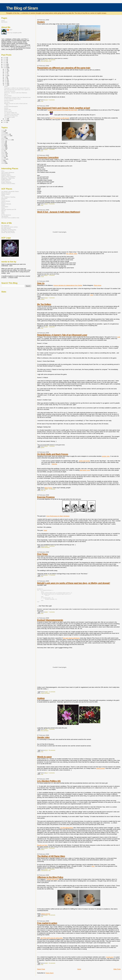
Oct (6, 72)
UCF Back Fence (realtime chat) (10, 218)
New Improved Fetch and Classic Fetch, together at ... (18, 90)
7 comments (52, 298)
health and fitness (45, 547)
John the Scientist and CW (9, 209)
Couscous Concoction (48, 157)
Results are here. (42, 848)
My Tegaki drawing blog (8, 231)
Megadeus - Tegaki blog (8, 178)
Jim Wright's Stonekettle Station (10, 191)
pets (42, 151)
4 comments (52, 149)
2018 (5, 58)
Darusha (54, 464)
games (43, 448)
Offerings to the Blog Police (50, 880)
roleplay (4, 156)
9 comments (52, 100)
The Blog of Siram (22, 8)
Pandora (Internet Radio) (8, 183)
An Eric (3, 200)
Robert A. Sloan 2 (6, 175)
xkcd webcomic (6, 181)
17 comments (52, 575)
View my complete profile (14, 33)
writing (3, 163)
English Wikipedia (6, 182)
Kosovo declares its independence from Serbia (68, 285)
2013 (5, 61)
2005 (5, 122)
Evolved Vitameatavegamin (50, 623)
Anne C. (4, 202)
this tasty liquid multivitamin (71, 641)
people (3, 149)
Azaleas (41, 701)
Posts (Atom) (50, 975)
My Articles (4, 22)
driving (3, 133)
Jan (6, 119)
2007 (5, 120)
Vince (3, 214)
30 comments (52, 753)
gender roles (106, 456)
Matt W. (3, 211)
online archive (100, 771)
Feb (6, 85)
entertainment (44, 873)
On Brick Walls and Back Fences (53, 454)
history (3, 141)
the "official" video (72, 254)
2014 (5, 59)
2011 (5, 63)
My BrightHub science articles (10, 227)
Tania (3, 212)
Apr (6, 82)
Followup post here (46, 916)
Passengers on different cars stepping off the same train (64, 68)
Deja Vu (41, 283)
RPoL (3, 171)
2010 (5, 64)
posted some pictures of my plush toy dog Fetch (63, 110)
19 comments (52, 918)
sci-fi (3, 158)
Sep (6, 74)
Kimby (3, 205)
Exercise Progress (46, 497)
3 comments (52, 732)
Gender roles (43, 740)
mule (119, 337)
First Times (43, 554)
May (6, 80)
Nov (6, 71)
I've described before (67, 830)
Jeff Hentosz (5, 216)
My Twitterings (5, 226)
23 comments (52, 60)
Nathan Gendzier (6, 193)
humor (3, 142)
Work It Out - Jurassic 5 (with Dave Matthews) (59, 212)
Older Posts (117, 972)
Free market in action (47, 926)
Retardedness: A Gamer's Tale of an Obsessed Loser (62, 335)
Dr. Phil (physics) (6, 215)
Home (79, 972)
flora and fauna (45, 61)
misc (42, 101)
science (3, 159)
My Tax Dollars (44, 304)
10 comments (52, 966)
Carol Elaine (5, 207)
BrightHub (20, 45)
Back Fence (48, 488)
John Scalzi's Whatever (8, 172)
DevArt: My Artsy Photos (8, 232)
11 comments (52, 489)
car (2, 131)
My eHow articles (6, 228)
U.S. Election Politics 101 (49, 783)
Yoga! (45, 530)
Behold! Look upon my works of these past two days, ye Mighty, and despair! (74, 583)
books (3, 130)
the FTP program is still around (59, 118)
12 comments (52, 694)
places (3, 152)
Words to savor (44, 759)
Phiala (3, 196)
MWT (11, 30)
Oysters (41, 22)
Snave (3, 208)
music (42, 277)
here (93, 869)
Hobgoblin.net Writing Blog (9, 230)
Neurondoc (4, 198)
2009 (5, 66)
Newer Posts (41, 972)
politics (43, 299)
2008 (5, 68)
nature (3, 148)
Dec (6, 69)
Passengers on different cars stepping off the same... (17, 88)
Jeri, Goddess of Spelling (8, 197)
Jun (6, 79)
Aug (6, 76)
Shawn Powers (6, 194)
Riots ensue (98, 285)
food (50, 61)
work (42, 616)
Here (92, 295)
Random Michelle (6, 204)
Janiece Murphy (6, 201)
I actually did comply (53, 882)
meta (3, 144)
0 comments (52, 204)
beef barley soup (85, 470)
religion (3, 155)
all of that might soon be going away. (52, 940)
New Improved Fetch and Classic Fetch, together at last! (64, 108)
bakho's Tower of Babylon (8, 177)
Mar (6, 83)
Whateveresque (6, 174)
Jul (6, 77)
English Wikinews (6, 179)
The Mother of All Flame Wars (51, 859)
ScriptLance (110, 960)
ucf (45, 490)
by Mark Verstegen (58, 516)
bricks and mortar (84, 461)
